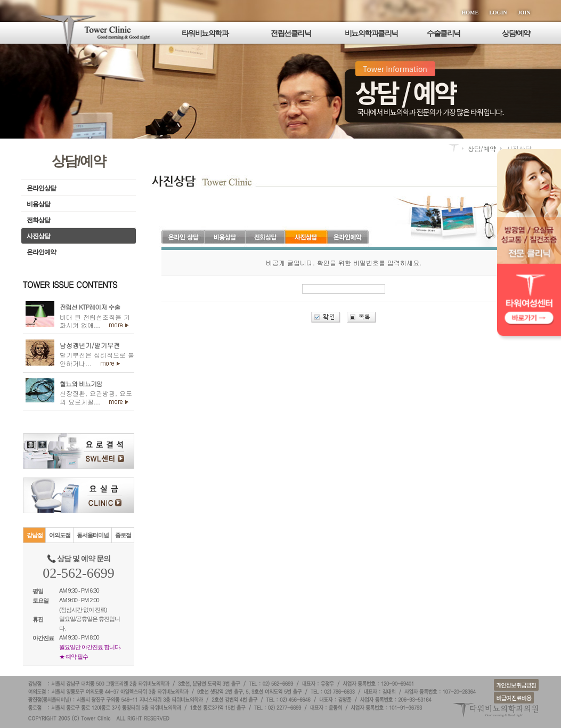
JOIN (524, 13)
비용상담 (38, 204)
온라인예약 (41, 252)
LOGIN (498, 13)
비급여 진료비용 (514, 698)
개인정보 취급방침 (516, 685)
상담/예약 (516, 33)
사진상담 (38, 236)
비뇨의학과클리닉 (371, 33)
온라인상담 (41, 188)
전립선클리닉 (291, 33)
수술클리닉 (444, 33)
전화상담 (38, 220)
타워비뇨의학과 (205, 33)
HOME (470, 13)
